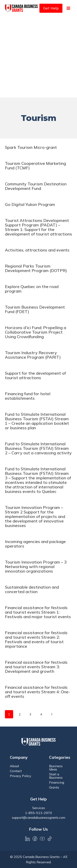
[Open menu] (68, 8)
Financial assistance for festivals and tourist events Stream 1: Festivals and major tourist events (38, 612)
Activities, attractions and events (37, 250)
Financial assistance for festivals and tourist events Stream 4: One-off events (37, 692)
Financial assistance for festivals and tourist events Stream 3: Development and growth (36, 667)
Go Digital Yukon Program (30, 204)
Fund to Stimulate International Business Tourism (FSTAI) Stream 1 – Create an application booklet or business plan (37, 421)
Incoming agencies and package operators (35, 544)
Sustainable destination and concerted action (32, 589)
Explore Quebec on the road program (32, 289)
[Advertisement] (38, 57)
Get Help (51, 8)
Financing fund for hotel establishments (28, 396)
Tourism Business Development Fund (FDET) (35, 309)
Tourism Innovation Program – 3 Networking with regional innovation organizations (36, 567)
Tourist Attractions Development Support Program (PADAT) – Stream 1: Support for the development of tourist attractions (38, 227)
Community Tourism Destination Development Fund (36, 186)
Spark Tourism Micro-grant (31, 147)
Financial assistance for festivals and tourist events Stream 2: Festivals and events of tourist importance (36, 639)
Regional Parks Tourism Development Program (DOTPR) (36, 268)
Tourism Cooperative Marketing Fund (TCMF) (35, 166)
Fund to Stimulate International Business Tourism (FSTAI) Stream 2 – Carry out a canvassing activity (38, 448)
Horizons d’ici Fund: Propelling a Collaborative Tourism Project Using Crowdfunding (36, 332)
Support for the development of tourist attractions (35, 375)
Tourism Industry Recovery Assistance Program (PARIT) (33, 355)
